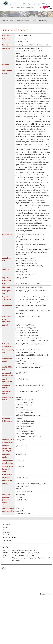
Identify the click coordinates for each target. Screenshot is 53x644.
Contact (6, 530)
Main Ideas (7, 532)
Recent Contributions (10, 537)
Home (24, 3)
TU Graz (47, 7)
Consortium (7, 535)
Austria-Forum (8, 540)
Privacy (43, 594)
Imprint (6, 527)
